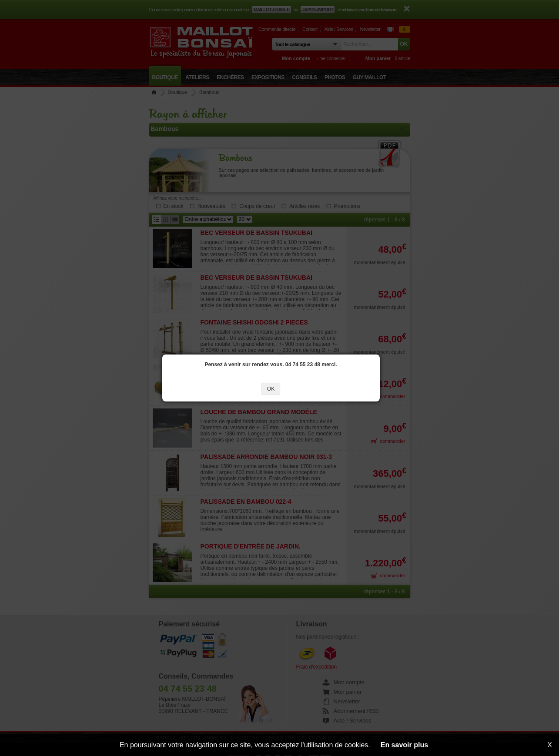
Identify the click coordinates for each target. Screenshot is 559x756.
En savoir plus (404, 745)
